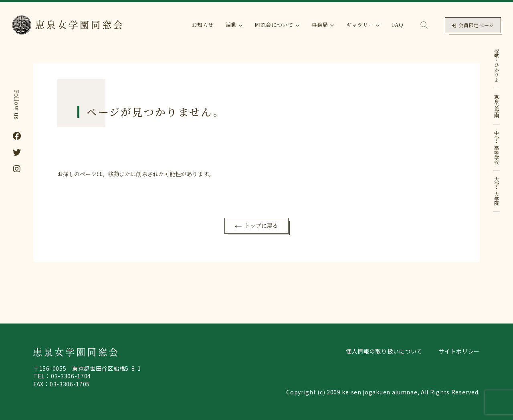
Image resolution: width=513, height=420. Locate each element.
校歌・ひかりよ (497, 65)
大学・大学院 (497, 191)
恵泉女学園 (497, 106)
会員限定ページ (473, 25)
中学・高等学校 (497, 147)
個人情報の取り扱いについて (384, 351)
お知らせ (203, 25)
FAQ (398, 25)
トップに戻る (261, 225)
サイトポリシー (459, 351)
